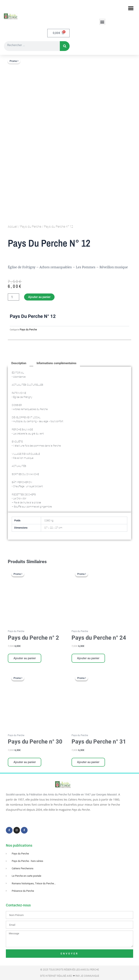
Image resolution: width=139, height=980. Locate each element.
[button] (131, 8)
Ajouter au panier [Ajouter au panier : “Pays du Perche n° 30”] (25, 763)
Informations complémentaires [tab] (56, 363)
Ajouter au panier (39, 297)
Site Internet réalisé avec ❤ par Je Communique (70, 976)
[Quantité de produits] (13, 297)
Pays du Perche (31, 227)
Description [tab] (19, 363)
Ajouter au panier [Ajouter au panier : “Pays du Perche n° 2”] (25, 659)
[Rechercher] (65, 46)
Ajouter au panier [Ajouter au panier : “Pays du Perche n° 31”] (89, 763)
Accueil (13, 227)
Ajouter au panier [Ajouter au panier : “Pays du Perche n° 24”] (89, 659)
